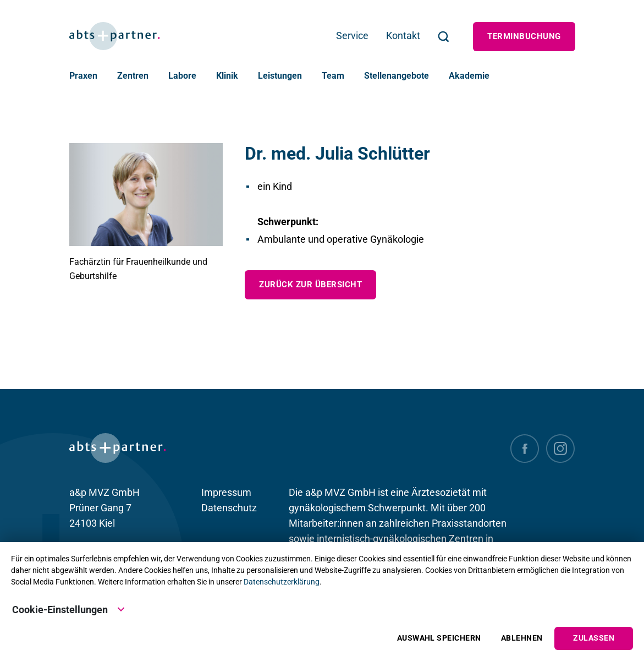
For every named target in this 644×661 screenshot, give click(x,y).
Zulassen (594, 638)
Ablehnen (522, 638)
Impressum (226, 492)
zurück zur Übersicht (310, 285)
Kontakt (403, 35)
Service (352, 35)
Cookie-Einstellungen (69, 609)
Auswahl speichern (439, 638)
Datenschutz (229, 508)
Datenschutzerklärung (282, 582)
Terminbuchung (524, 36)
